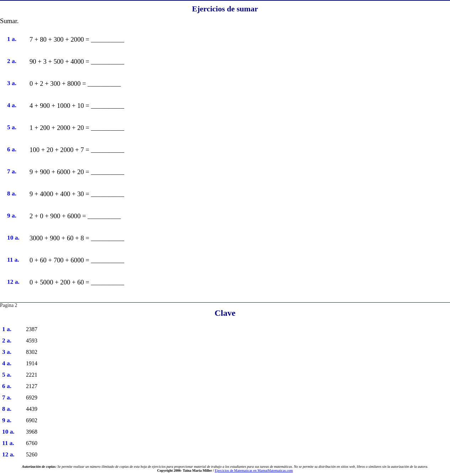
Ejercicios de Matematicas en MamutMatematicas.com (254, 470)
